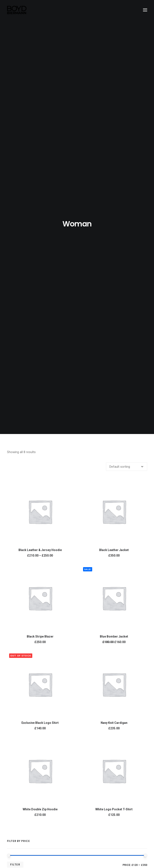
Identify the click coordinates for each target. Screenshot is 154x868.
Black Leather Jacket (114, 192)
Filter (15, 507)
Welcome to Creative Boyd (76, 749)
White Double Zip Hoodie (40, 452)
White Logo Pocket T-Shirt (114, 452)
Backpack (18, 680)
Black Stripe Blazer (40, 279)
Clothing (17, 651)
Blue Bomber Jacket (114, 279)
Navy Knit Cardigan (114, 365)
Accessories (20, 668)
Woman (16, 657)
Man (14, 663)
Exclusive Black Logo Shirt (40, 365)
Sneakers (18, 674)
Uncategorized (22, 645)
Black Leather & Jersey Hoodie (40, 192)
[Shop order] (127, 109)
